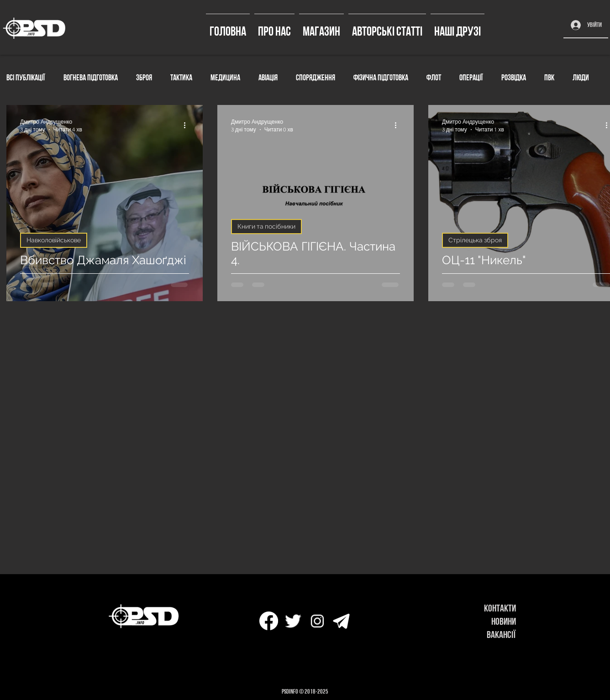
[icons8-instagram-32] (317, 621)
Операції (471, 77)
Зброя (144, 77)
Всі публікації (26, 77)
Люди (581, 77)
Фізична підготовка (381, 77)
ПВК (549, 77)
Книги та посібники (266, 226)
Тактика (181, 77)
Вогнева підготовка (91, 77)
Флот (434, 77)
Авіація (268, 77)
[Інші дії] (188, 125)
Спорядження (316, 77)
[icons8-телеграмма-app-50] (341, 621)
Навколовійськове (54, 240)
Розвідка (514, 77)
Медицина (225, 77)
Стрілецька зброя (475, 240)
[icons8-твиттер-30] (293, 621)
